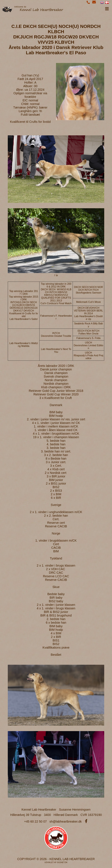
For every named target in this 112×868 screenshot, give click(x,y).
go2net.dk (62, 862)
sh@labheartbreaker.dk (66, 821)
